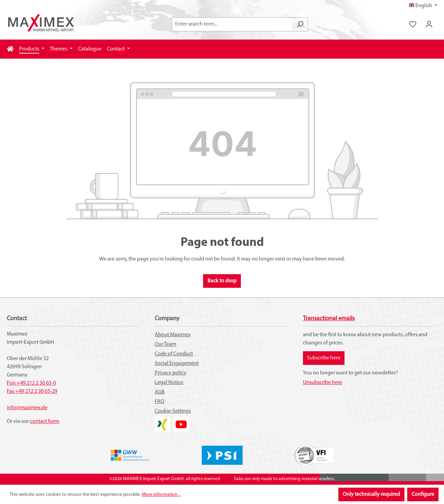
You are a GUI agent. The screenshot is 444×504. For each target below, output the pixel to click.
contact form (44, 421)
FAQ (159, 402)
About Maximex (173, 335)
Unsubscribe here (323, 383)
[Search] (300, 24)
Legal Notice (169, 383)
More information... (161, 495)
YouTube (181, 421)
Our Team (165, 344)
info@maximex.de (27, 408)
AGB (160, 392)
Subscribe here (324, 358)
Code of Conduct (174, 354)
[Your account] (429, 24)
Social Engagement (177, 364)
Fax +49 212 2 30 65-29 (32, 391)
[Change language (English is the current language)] (423, 6)
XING (160, 421)
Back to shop (222, 281)
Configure (423, 494)
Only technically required (371, 494)
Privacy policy (171, 373)
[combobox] (232, 24)
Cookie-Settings (173, 411)
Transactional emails (329, 319)
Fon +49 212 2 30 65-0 (31, 383)
